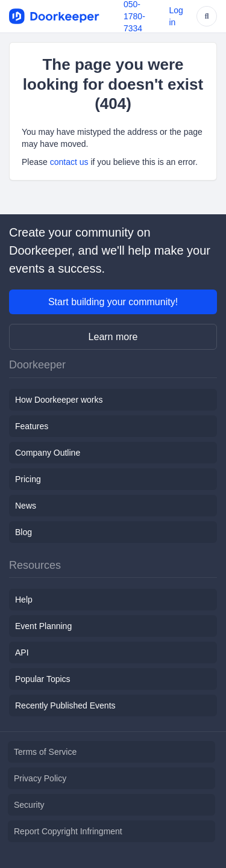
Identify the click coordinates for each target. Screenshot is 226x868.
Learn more (113, 337)
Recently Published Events (65, 705)
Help (24, 600)
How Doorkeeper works (59, 400)
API (22, 653)
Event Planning (43, 626)
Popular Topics (43, 679)
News (26, 506)
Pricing (28, 479)
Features (32, 426)
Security (29, 805)
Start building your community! (113, 302)
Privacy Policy (40, 778)
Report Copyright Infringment (68, 831)
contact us (69, 162)
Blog (24, 532)
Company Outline (48, 453)
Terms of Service (45, 752)
